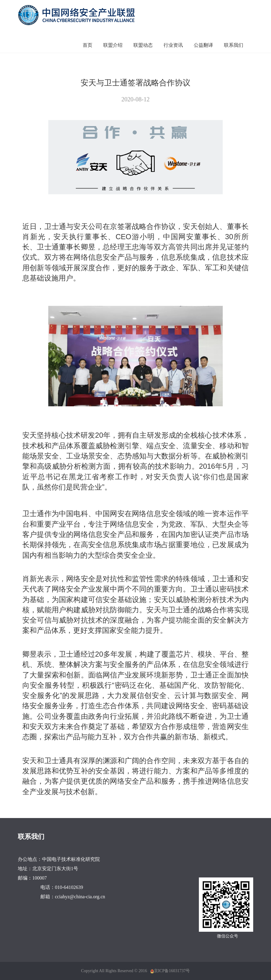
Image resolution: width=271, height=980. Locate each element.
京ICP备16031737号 (172, 971)
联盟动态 (143, 45)
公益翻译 (203, 45)
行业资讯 (173, 45)
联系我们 (234, 45)
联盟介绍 (113, 45)
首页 (88, 45)
